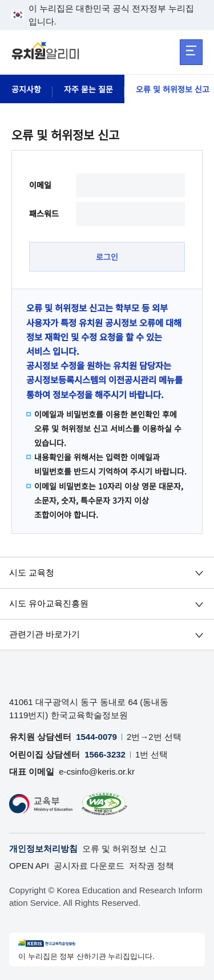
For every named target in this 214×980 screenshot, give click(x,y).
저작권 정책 (152, 866)
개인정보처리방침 (43, 849)
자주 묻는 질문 (88, 89)
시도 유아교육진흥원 (49, 604)
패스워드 (44, 213)
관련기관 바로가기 (45, 635)
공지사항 (26, 89)
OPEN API (29, 866)
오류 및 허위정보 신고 (124, 849)
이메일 (40, 185)
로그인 (107, 257)
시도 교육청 (32, 572)
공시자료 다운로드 (89, 866)
